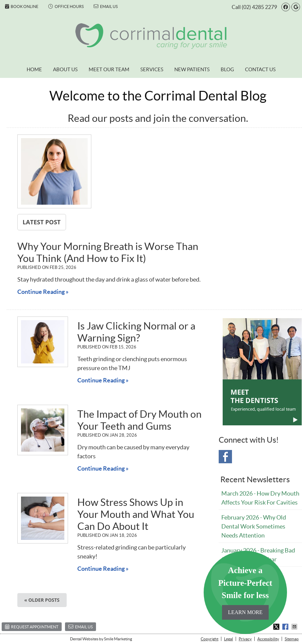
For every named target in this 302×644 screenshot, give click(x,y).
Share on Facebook (286, 627)
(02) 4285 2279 (259, 7)
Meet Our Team (109, 69)
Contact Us (260, 69)
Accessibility (268, 639)
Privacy (245, 639)
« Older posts (42, 600)
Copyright (209, 639)
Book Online (22, 6)
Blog (227, 69)
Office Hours (66, 6)
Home (34, 69)
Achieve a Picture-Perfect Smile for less (245, 593)
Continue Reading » (43, 292)
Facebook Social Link (225, 457)
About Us (65, 69)
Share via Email (295, 627)
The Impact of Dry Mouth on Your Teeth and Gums (139, 420)
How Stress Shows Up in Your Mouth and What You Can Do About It (136, 514)
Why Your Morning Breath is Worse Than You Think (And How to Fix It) (108, 252)
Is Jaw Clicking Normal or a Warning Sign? (136, 332)
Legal (228, 639)
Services (152, 69)
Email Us (106, 6)
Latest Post (42, 222)
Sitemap (292, 639)
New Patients (192, 69)
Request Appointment (32, 627)
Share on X (277, 627)
